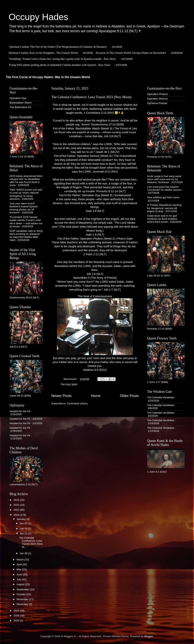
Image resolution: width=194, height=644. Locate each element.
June (20, 574)
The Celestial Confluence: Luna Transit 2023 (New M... (31, 542)
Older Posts (129, 396)
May (19, 569)
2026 (17, 620)
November (23, 599)
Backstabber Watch (21, 103)
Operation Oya (18, 98)
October (22, 594)
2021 (17, 505)
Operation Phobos (158, 94)
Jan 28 (24, 553)
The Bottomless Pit (20, 107)
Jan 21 (24, 533)
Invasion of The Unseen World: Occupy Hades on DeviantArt (131, 53)
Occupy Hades (39, 17)
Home (96, 396)
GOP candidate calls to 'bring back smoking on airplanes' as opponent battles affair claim (26, 236)
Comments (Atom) (77, 403)
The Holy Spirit (69, 384)
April (20, 564)
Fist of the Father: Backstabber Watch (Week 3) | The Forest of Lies (95, 128)
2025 (17, 616)
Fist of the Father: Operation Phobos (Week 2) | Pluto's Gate (95, 239)
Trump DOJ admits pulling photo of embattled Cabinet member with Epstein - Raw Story (60, 65)
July (19, 579)
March (21, 560)
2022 (17, 510)
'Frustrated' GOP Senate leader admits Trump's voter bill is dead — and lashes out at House (26, 222)
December (23, 604)
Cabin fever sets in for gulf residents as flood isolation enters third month (162, 219)
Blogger (149, 636)
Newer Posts (61, 396)
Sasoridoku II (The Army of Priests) (95, 278)
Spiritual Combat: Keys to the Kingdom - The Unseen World (43, 53)
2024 (17, 611)
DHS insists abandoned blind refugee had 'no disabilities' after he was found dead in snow (26, 181)
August (21, 584)
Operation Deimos (158, 99)
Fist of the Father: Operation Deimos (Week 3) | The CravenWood (95, 156)
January (22, 519)
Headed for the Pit (20, 411)
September (23, 589)
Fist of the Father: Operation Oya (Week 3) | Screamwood (95, 195)
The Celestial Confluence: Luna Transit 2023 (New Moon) (92, 97)
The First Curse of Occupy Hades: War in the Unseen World (48, 77)
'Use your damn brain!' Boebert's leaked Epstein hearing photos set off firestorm (24, 208)
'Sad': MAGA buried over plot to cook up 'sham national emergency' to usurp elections (26, 194)
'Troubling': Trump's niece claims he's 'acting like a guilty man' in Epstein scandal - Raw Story (62, 59)
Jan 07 (24, 523)
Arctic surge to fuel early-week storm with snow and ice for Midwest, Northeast (164, 179)
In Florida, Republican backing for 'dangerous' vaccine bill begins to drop (164, 208)
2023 (17, 515)
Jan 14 (24, 528)
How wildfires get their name (163, 197)
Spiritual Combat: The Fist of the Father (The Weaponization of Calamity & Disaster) (58, 47)
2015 (17, 500)
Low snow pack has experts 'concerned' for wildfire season (164, 188)
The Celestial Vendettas (161, 397)
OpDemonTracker (157, 103)
